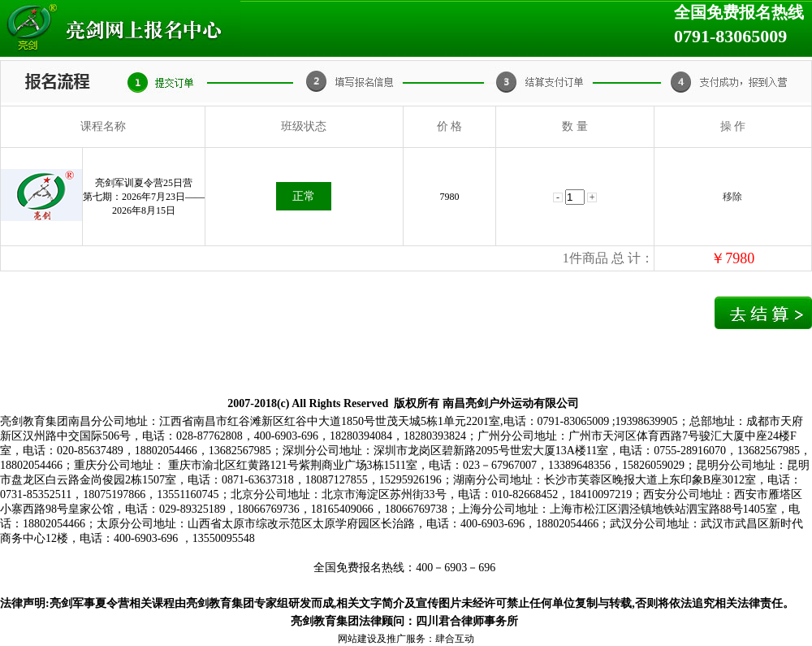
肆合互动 (455, 639)
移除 (732, 197)
